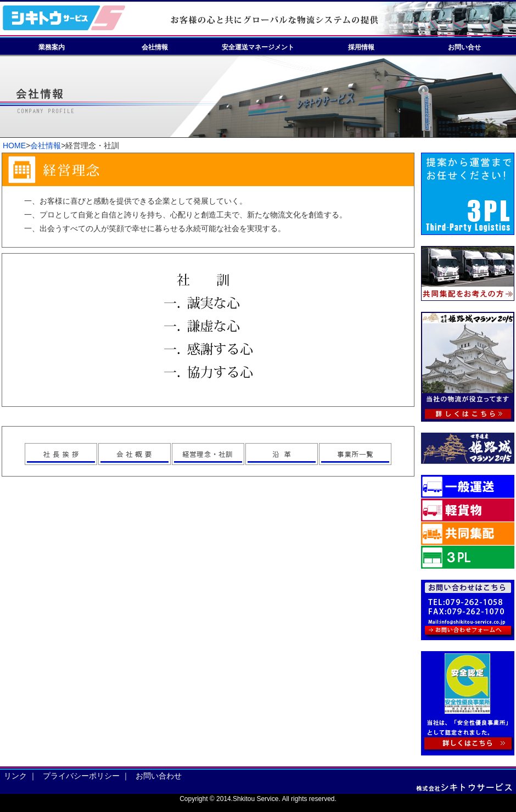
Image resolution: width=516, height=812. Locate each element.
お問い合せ (464, 47)
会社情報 (155, 47)
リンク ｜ (20, 776)
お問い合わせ (160, 776)
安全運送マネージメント (258, 47)
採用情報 (361, 47)
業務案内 (52, 47)
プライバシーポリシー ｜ (86, 776)
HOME (14, 145)
